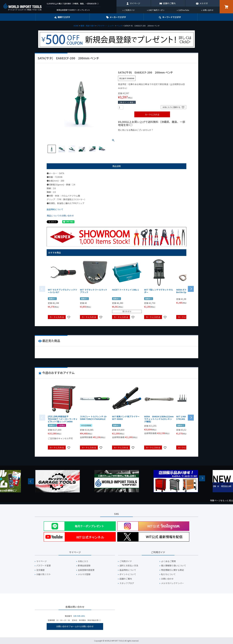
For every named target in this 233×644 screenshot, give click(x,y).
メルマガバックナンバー (173, 583)
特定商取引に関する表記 (173, 570)
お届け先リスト (44, 574)
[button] (191, 289)
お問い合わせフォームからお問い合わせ (75, 626)
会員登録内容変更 (86, 570)
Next (202, 478)
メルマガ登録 (84, 574)
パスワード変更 (44, 566)
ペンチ (119, 26)
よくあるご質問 (168, 561)
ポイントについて (128, 574)
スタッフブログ (127, 583)
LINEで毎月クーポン (156, 10)
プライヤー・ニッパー (106, 26)
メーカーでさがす (118, 17)
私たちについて (168, 574)
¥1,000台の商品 (147, 135)
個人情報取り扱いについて (174, 566)
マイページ (135, 3)
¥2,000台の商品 (166, 135)
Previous (31, 481)
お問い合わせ (208, 10)
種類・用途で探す (88, 26)
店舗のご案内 (169, 3)
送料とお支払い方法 (129, 566)
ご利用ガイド (129, 10)
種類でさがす (64, 17)
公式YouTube (184, 10)
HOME (76, 26)
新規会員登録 (84, 566)
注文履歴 (40, 570)
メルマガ (204, 3)
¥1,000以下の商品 (128, 135)
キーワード (172, 17)
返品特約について (55, 209)
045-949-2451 (79, 616)
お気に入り (83, 561)
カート (226, 7)
